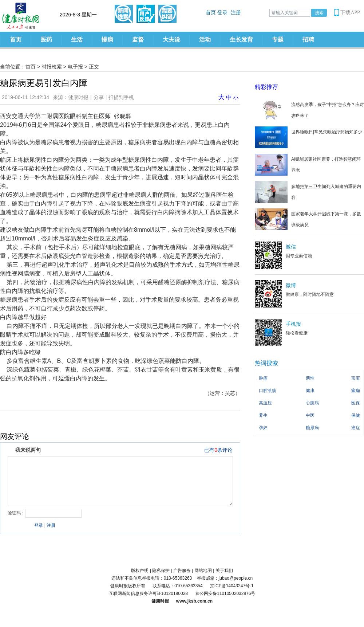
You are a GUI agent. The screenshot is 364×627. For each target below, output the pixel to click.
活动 (205, 40)
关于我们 (224, 571)
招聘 (308, 40)
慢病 (107, 40)
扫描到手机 (121, 97)
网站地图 (203, 571)
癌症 (356, 428)
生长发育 (241, 40)
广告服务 (182, 571)
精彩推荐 (266, 87)
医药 (46, 40)
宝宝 (356, 378)
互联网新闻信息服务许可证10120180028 (148, 593)
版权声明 (140, 571)
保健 (356, 415)
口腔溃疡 (268, 391)
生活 (77, 40)
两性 (310, 378)
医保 (356, 403)
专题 (278, 40)
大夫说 (171, 40)
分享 (99, 97)
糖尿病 (312, 428)
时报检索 (52, 67)
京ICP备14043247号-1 (232, 586)
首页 (16, 40)
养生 (263, 415)
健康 (310, 391)
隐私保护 (161, 571)
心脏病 (312, 403)
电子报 (75, 67)
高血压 (265, 403)
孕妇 (263, 428)
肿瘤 (263, 378)
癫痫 (356, 391)
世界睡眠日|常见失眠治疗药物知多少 (327, 132)
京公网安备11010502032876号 (225, 593)
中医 (310, 415)
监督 (138, 40)
